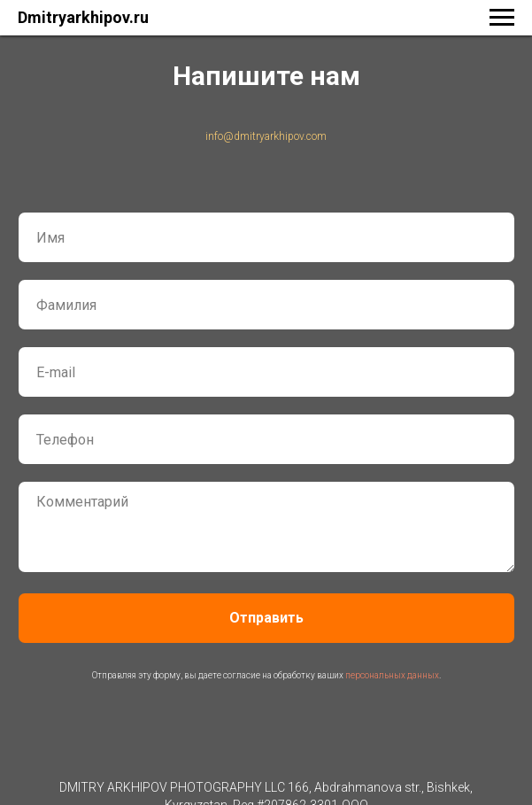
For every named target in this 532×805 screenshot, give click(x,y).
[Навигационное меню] (502, 18)
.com (315, 136)
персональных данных (392, 675)
